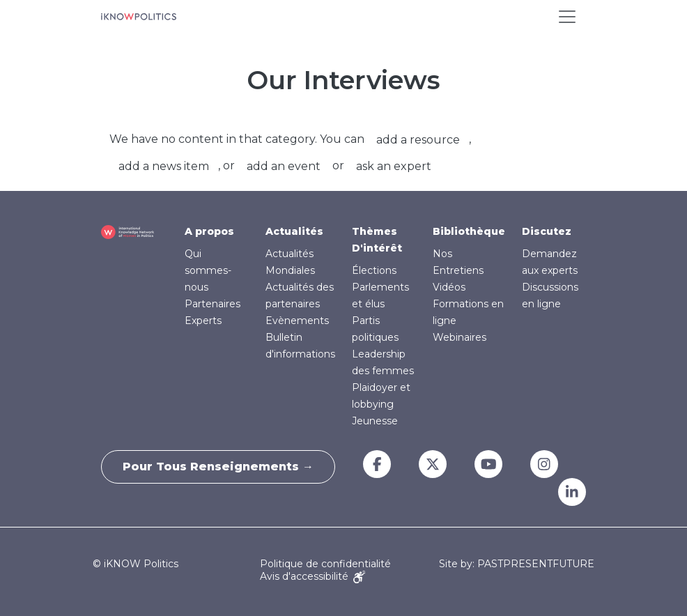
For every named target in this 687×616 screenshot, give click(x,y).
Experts (203, 321)
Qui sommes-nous (208, 270)
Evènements (297, 321)
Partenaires (213, 304)
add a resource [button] (418, 140)
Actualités (294, 231)
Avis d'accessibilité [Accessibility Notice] (312, 576)
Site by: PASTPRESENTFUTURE (517, 564)
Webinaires (460, 337)
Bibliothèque (469, 231)
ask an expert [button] (394, 166)
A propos (209, 231)
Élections (374, 270)
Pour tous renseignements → (218, 467)
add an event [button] (284, 166)
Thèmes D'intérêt (377, 240)
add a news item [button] (164, 166)
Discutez (547, 231)
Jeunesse (375, 421)
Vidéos (449, 287)
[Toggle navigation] (567, 17)
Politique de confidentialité (325, 564)
